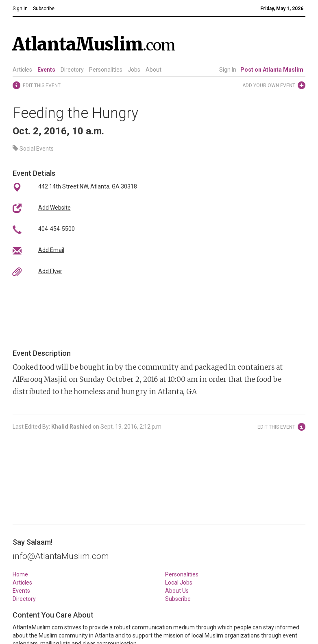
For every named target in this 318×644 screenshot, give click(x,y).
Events (46, 70)
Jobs (134, 70)
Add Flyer (50, 271)
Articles (22, 70)
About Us (177, 591)
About (154, 70)
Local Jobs (179, 583)
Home (20, 574)
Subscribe (178, 599)
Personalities (106, 70)
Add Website (54, 208)
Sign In (228, 70)
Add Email (51, 250)
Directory (72, 70)
